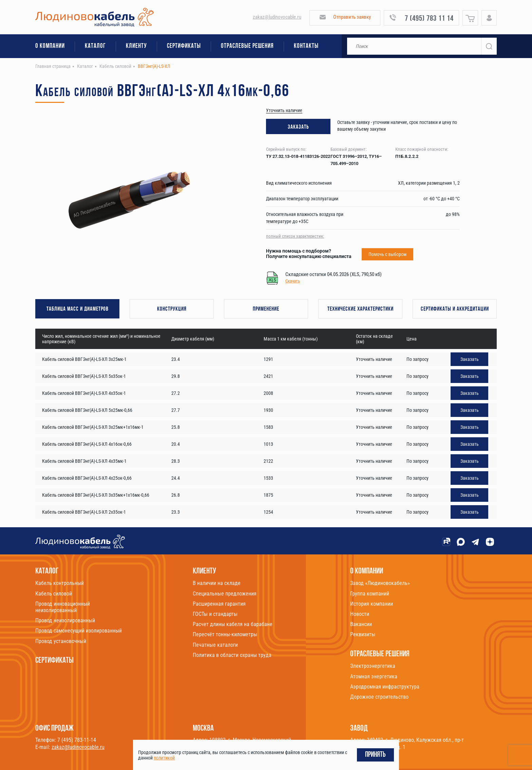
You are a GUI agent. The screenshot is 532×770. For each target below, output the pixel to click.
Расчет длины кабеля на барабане (233, 624)
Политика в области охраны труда (232, 655)
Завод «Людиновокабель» (380, 583)
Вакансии (361, 624)
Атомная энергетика (374, 676)
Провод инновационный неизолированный (63, 607)
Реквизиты (363, 634)
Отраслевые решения (247, 46)
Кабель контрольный (60, 583)
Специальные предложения (225, 594)
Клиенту (136, 46)
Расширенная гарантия (219, 604)
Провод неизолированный (65, 620)
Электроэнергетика (373, 666)
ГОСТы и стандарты (215, 614)
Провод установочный (61, 641)
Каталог (95, 46)
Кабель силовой (54, 594)
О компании (50, 46)
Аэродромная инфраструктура (385, 687)
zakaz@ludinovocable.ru (277, 17)
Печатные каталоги (215, 645)
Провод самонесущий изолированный (79, 631)
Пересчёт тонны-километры (225, 634)
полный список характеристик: (295, 236)
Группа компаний (370, 594)
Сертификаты (184, 46)
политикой (164, 758)
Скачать (293, 281)
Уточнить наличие (284, 110)
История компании (372, 604)
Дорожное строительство (379, 697)
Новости (360, 614)
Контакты (306, 46)
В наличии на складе (217, 583)
